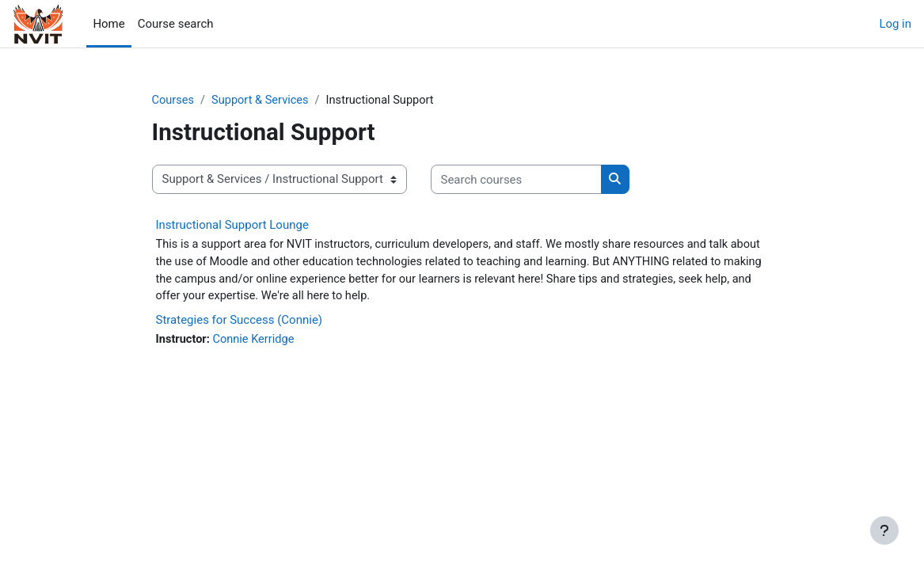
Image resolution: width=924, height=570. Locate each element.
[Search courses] (516, 180)
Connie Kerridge (256, 342)
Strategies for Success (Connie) (240, 322)
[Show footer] (884, 530)
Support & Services (263, 101)
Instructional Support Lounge (232, 225)
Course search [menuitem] (176, 24)
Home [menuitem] (108, 24)
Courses (174, 101)
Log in (895, 24)
